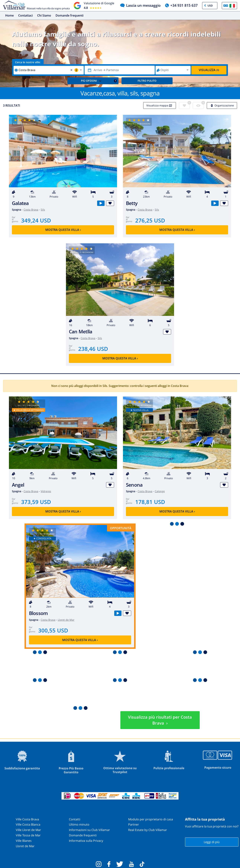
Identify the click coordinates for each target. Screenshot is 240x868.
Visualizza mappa (160, 105)
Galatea (20, 203)
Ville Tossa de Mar (28, 835)
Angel (18, 485)
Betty (132, 203)
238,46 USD (93, 349)
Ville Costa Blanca (28, 824)
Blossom (38, 613)
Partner (134, 824)
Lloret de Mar (66, 620)
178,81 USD (150, 502)
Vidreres (46, 491)
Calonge (160, 491)
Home (9, 15)
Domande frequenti (69, 15)
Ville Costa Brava (27, 819)
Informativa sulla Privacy (86, 841)
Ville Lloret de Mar (28, 830)
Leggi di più (212, 842)
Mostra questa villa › (63, 230)
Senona (134, 485)
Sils (43, 210)
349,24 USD (36, 220)
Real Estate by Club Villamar (148, 830)
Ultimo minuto (79, 824)
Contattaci (25, 15)
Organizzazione (222, 105)
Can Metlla (81, 332)
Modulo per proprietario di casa (151, 819)
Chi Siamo (44, 15)
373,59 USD (36, 502)
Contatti (75, 819)
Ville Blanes (24, 841)
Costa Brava (31, 210)
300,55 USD (53, 630)
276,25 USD (150, 220)
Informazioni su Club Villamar (89, 830)
